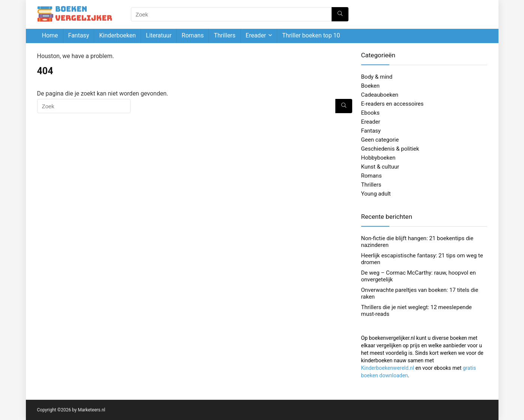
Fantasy (79, 35)
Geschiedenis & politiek (390, 149)
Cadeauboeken (380, 95)
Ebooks (370, 113)
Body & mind (377, 77)
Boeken (371, 86)
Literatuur (159, 35)
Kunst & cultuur (380, 167)
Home (50, 35)
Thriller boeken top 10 (311, 35)
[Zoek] (340, 14)
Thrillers (225, 35)
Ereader (256, 35)
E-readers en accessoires (393, 104)
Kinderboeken (117, 35)
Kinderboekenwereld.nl (388, 368)
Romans (193, 35)
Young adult (376, 194)
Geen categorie (380, 140)
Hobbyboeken (378, 158)
